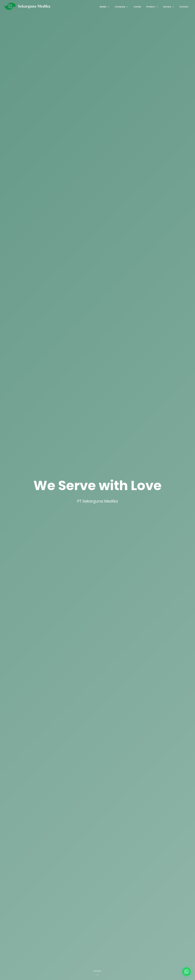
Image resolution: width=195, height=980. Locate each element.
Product (152, 7)
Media (105, 7)
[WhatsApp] (187, 972)
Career (137, 7)
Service (169, 7)
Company (122, 7)
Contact (184, 7)
